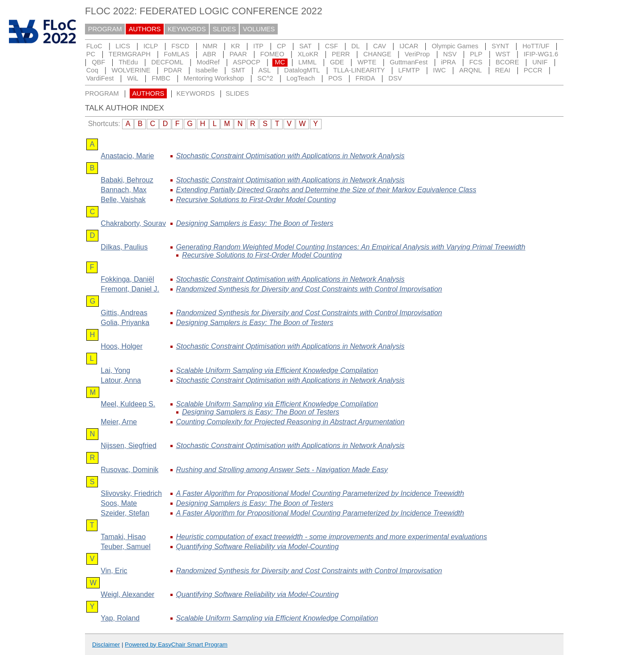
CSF (331, 46)
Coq (92, 70)
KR (235, 46)
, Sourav (133, 223)
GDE (337, 62)
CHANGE (377, 54)
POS (335, 78)
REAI (503, 70)
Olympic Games (455, 46)
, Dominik (129, 470)
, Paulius (124, 247)
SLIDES (225, 29)
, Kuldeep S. (128, 404)
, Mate (119, 503)
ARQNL (471, 70)
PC (91, 54)
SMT (238, 70)
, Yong (115, 370)
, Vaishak (123, 200)
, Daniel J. (130, 289)
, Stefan (125, 513)
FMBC (161, 78)
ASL (265, 70)
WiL (133, 78)
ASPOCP (247, 62)
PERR (341, 54)
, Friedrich (131, 493)
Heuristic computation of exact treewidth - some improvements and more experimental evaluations (332, 537)
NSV (450, 54)
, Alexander (127, 594)
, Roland (120, 618)
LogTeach (301, 78)
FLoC (94, 46)
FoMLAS (176, 54)
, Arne (119, 422)
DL (356, 46)
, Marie (127, 156)
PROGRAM (105, 29)
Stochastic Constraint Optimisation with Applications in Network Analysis (290, 156)
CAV (379, 46)
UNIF (540, 62)
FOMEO (272, 54)
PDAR (173, 70)
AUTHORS (145, 29)
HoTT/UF (536, 46)
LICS (123, 46)
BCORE (507, 62)
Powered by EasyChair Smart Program (176, 644)
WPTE (367, 62)
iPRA (448, 62)
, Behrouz (127, 180)
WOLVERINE (131, 70)
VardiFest (100, 78)
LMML (307, 62)
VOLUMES (259, 29)
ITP (258, 46)
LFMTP (409, 70)
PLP (476, 54)
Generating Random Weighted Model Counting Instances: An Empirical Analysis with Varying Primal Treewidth (351, 247)
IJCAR (409, 46)
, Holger (121, 346)
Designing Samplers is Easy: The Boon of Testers (255, 223)
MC (280, 62)
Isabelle (207, 70)
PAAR (238, 54)
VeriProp (417, 54)
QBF (98, 62)
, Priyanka (125, 323)
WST (503, 54)
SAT (305, 46)
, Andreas (124, 313)
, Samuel (125, 547)
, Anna (121, 380)
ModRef (208, 62)
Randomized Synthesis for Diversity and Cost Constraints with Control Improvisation (309, 289)
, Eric (114, 571)
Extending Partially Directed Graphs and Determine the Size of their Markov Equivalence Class (326, 190)
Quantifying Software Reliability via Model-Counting (258, 547)
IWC (439, 70)
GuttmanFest (409, 62)
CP (281, 46)
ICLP (151, 46)
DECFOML (167, 62)
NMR (210, 46)
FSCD (180, 46)
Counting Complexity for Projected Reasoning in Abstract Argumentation (290, 422)
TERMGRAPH (130, 54)
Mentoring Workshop (214, 78)
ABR (209, 54)
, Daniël (127, 279)
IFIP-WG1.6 (541, 54)
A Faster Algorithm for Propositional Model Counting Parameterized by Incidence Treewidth (320, 493)
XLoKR (308, 54)
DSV (395, 78)
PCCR (533, 70)
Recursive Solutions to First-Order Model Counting (256, 200)
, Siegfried (129, 446)
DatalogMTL (302, 70)
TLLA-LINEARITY (359, 70)
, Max (123, 190)
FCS (476, 62)
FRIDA (365, 78)
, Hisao (123, 537)
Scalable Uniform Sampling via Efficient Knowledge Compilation (277, 370)
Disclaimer (106, 644)
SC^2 (265, 78)
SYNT (500, 46)
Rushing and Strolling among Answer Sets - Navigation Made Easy (282, 470)
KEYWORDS (187, 29)
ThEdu (128, 62)
